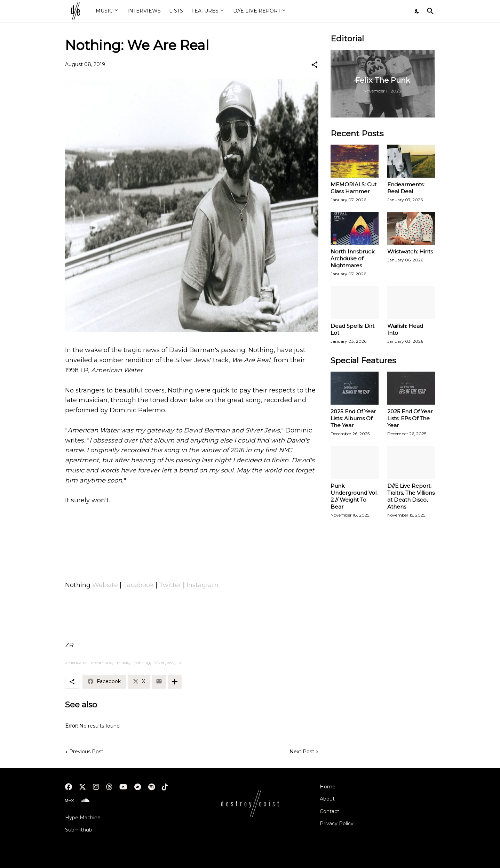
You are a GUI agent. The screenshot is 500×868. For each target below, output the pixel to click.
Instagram (203, 585)
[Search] (429, 11)
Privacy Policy (337, 824)
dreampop (102, 662)
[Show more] (175, 682)
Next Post (302, 752)
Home (328, 787)
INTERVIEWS (144, 11)
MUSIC (104, 11)
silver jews (164, 662)
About (327, 799)
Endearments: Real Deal (406, 188)
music (123, 662)
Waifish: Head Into (405, 329)
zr (181, 662)
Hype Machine (83, 818)
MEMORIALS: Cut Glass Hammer (354, 188)
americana (76, 662)
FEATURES (205, 11)
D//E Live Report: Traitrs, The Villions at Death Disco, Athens (411, 496)
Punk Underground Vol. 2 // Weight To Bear (354, 496)
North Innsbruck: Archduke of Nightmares (353, 258)
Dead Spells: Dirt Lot (352, 329)
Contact (330, 811)
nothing (142, 662)
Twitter (170, 585)
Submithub (79, 830)
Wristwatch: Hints (410, 252)
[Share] (315, 65)
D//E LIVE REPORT (257, 11)
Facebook (138, 585)
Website (105, 585)
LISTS (176, 11)
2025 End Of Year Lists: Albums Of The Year (353, 418)
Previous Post (86, 752)
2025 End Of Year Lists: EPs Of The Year (410, 418)
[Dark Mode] (417, 11)
